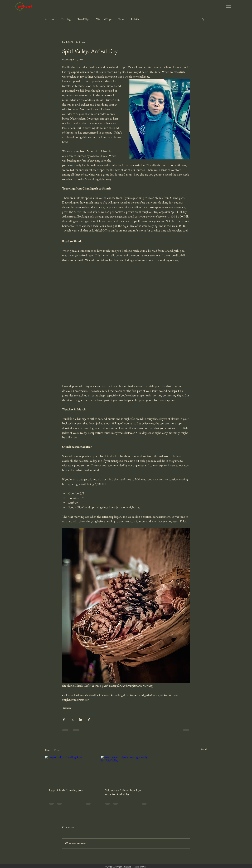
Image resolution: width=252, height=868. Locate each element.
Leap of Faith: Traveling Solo (66, 790)
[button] (229, 6)
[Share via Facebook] (64, 720)
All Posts (49, 19)
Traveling (66, 19)
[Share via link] (89, 720)
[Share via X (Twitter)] (72, 720)
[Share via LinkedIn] (81, 720)
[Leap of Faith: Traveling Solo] (70, 770)
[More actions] (188, 42)
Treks (121, 19)
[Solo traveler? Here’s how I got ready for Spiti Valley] (126, 770)
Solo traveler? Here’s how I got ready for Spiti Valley (123, 792)
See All (204, 749)
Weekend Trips (104, 19)
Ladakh (135, 19)
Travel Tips (83, 19)
